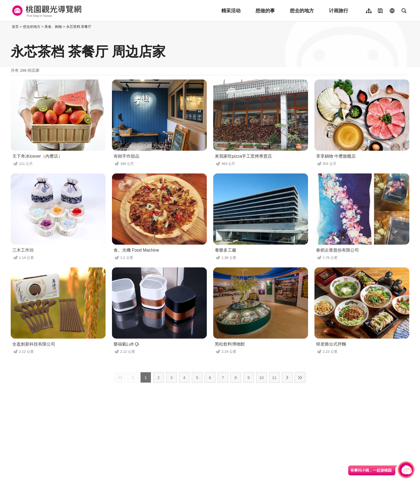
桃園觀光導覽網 (46, 11)
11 (274, 378)
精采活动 (231, 11)
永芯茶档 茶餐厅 (79, 27)
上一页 (133, 377)
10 (262, 378)
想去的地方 (302, 11)
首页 (15, 27)
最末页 (300, 377)
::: (9, 27)
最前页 (120, 377)
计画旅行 (339, 11)
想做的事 (265, 11)
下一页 (287, 377)
